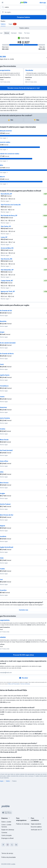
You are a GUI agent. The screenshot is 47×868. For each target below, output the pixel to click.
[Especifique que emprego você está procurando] (23, 7)
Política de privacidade (9, 857)
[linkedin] (16, 845)
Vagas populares (36, 824)
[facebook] (3, 845)
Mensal (7, 33)
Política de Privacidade (14, 684)
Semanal (14, 33)
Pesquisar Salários (23, 17)
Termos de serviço (7, 853)
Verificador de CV (36, 830)
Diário (20, 33)
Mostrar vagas (6, 201)
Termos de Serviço (25, 684)
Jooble (13, 864)
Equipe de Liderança (8, 830)
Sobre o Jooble (6, 822)
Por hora (27, 33)
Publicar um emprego (23, 824)
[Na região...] (23, 12)
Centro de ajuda (6, 835)
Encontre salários (36, 827)
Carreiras (4, 833)
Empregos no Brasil (7, 838)
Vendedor (29, 70)
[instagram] (8, 845)
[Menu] (3, 3)
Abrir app (43, 3)
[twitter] (12, 845)
